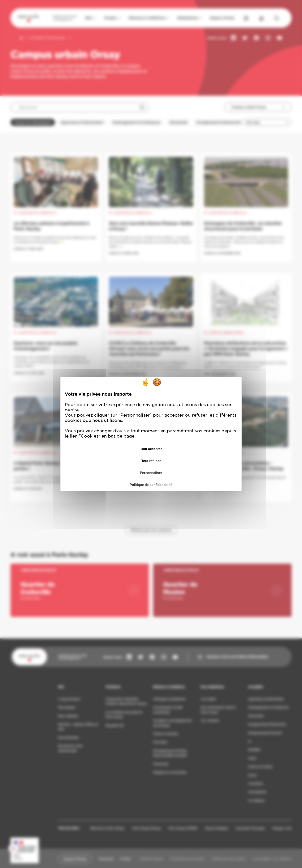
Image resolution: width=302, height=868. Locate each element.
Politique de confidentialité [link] (151, 485)
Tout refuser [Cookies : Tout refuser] (151, 461)
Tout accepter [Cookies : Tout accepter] (151, 449)
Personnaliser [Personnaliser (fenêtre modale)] (151, 473)
